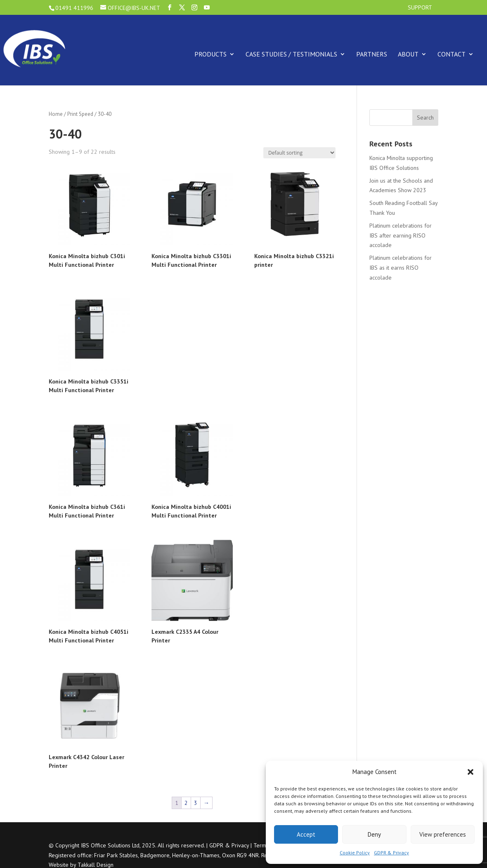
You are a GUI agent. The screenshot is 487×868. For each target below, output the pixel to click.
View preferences (443, 834)
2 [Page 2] (186, 803)
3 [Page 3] (196, 803)
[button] (470, 772)
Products (210, 54)
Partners (372, 54)
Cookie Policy (355, 853)
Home (56, 114)
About (408, 54)
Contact (452, 54)
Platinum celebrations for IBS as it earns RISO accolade (401, 268)
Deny (374, 834)
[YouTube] (207, 8)
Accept (306, 834)
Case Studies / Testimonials (291, 54)
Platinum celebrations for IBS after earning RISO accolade (401, 235)
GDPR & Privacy (391, 853)
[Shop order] (299, 153)
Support (420, 8)
